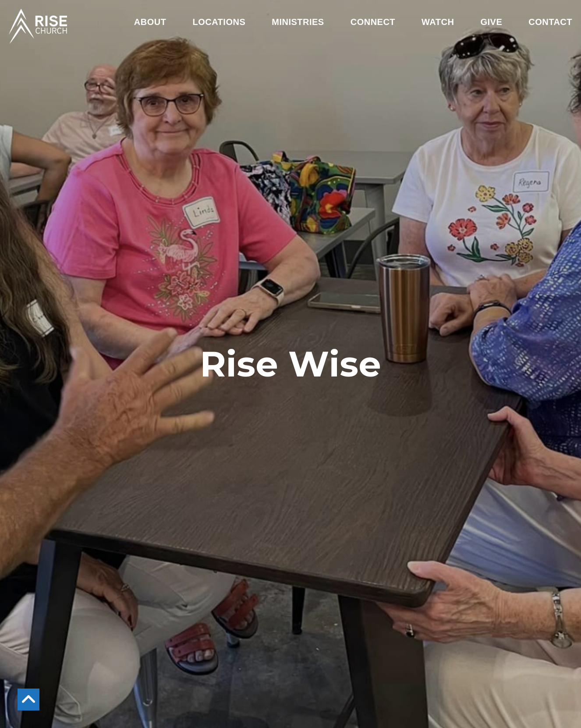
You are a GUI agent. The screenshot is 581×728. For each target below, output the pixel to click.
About (150, 22)
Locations (219, 22)
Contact (550, 22)
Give (491, 22)
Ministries (298, 22)
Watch (438, 22)
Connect (373, 22)
